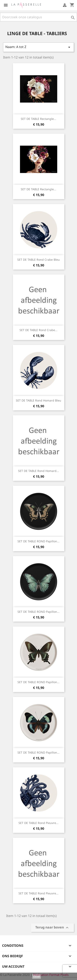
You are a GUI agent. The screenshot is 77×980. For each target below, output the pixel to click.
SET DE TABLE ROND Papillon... (38, 541)
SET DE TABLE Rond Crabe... (38, 330)
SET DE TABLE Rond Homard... (38, 471)
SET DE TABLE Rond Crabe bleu (38, 260)
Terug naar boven (52, 928)
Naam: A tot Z (38, 47)
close (37, 977)
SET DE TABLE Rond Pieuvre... (38, 823)
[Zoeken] (38, 17)
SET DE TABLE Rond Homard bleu (38, 400)
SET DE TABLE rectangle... (38, 119)
